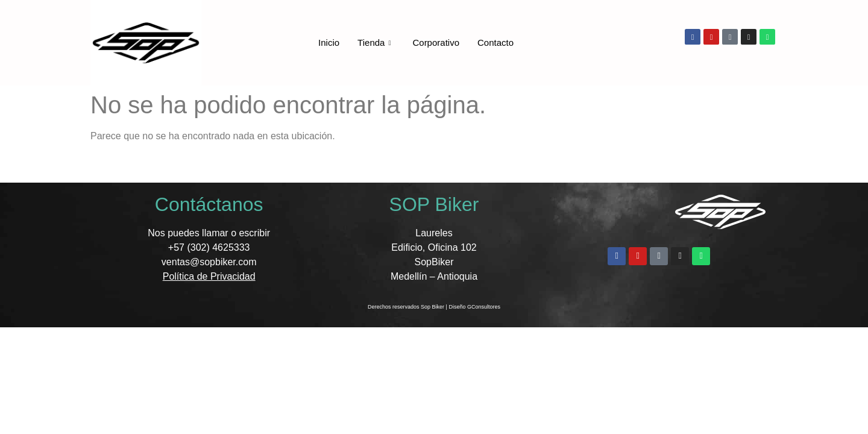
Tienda (374, 43)
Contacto (495, 42)
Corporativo (436, 42)
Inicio (329, 42)
